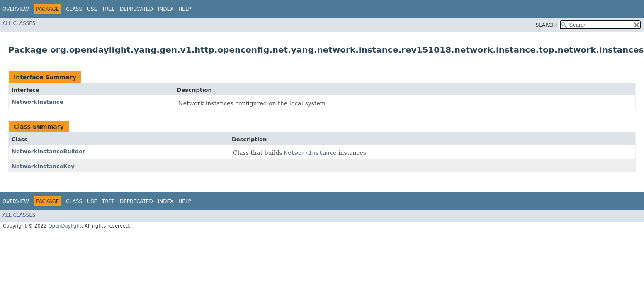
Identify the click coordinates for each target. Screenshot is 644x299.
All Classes (19, 23)
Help (185, 9)
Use (92, 9)
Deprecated (136, 9)
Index (166, 9)
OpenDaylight (65, 226)
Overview (16, 9)
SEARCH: (547, 25)
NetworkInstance (38, 102)
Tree (108, 9)
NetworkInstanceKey (43, 166)
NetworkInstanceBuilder (48, 151)
